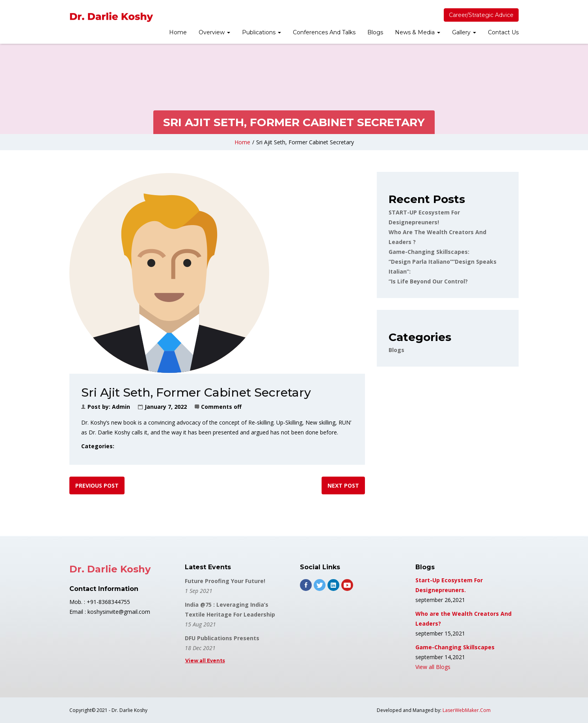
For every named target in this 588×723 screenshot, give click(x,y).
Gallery (464, 32)
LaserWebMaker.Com (467, 710)
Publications (261, 32)
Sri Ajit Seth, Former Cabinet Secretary (305, 142)
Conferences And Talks (324, 32)
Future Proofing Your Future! (225, 581)
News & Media (418, 32)
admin (121, 407)
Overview (214, 32)
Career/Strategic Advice (481, 15)
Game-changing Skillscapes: (429, 252)
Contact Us (503, 32)
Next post (343, 485)
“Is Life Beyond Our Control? (428, 281)
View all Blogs (433, 667)
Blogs (375, 32)
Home (178, 32)
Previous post (97, 485)
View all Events (205, 661)
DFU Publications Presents (222, 638)
